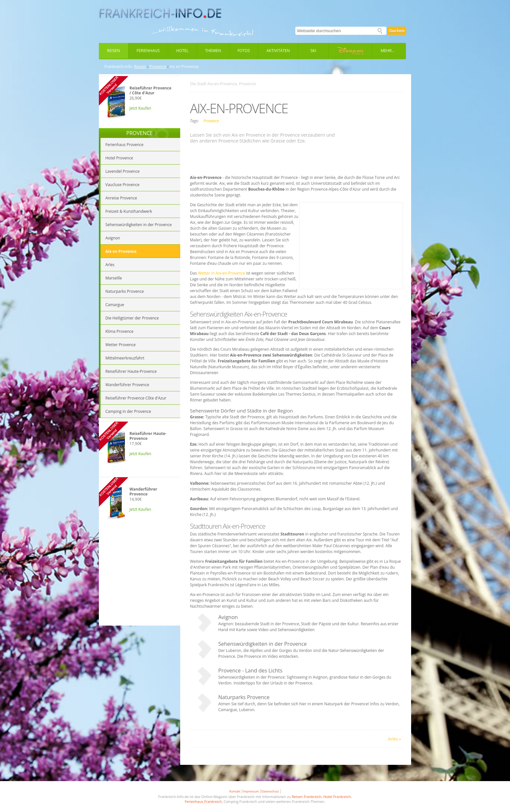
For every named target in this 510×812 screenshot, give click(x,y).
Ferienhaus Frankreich (203, 801)
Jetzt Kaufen (140, 108)
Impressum (251, 791)
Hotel (182, 51)
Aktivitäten (278, 51)
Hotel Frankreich (337, 797)
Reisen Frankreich (307, 797)
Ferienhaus (148, 51)
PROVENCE (139, 133)
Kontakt (235, 791)
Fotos (244, 51)
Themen (213, 51)
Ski (313, 51)
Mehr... (388, 51)
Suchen (397, 31)
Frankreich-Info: (119, 67)
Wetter (290, 297)
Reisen (114, 51)
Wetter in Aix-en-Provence (221, 273)
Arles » (395, 739)
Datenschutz (270, 791)
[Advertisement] (140, 578)
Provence (158, 67)
